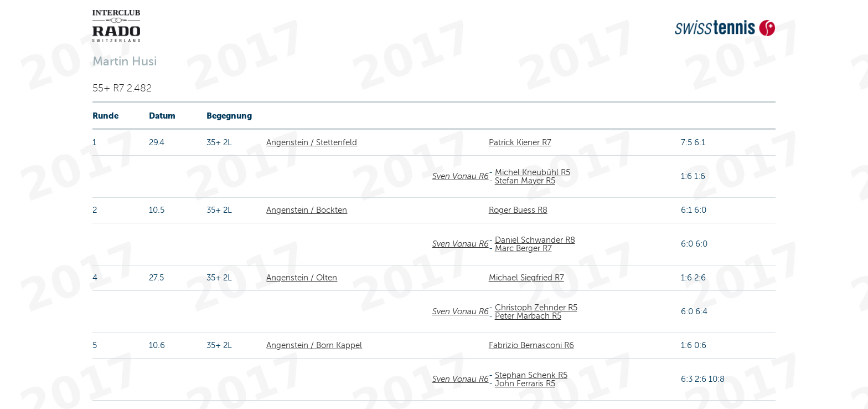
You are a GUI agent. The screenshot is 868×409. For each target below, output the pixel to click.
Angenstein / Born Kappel (314, 345)
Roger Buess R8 (518, 210)
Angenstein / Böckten (307, 210)
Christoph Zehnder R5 (536, 308)
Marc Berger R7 (523, 248)
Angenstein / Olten (302, 278)
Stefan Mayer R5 (525, 181)
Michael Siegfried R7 (526, 278)
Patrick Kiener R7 (520, 142)
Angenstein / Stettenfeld (312, 142)
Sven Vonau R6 (461, 176)
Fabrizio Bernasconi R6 (531, 345)
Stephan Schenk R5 (531, 375)
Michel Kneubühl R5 (533, 172)
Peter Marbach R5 (528, 316)
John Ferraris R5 (525, 384)
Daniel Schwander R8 (535, 240)
